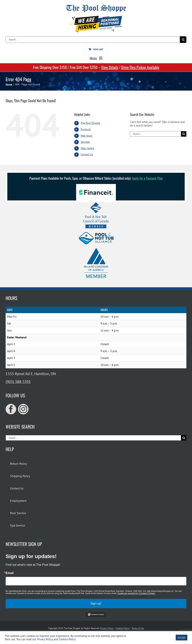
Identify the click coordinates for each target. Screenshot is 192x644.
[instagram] (23, 409)
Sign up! (96, 603)
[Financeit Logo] (96, 185)
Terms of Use (138, 628)
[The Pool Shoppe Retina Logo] (96, 6)
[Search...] (93, 40)
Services (85, 142)
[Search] (183, 40)
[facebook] (11, 409)
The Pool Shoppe (90, 123)
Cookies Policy (123, 628)
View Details (110, 67)
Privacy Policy (107, 628)
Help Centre (87, 148)
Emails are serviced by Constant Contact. (136, 593)
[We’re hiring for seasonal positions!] (96, 17)
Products (86, 129)
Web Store (86, 136)
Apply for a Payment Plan (147, 178)
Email (10, 573)
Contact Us (87, 154)
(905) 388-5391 (18, 382)
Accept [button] (181, 638)
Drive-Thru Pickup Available (140, 67)
